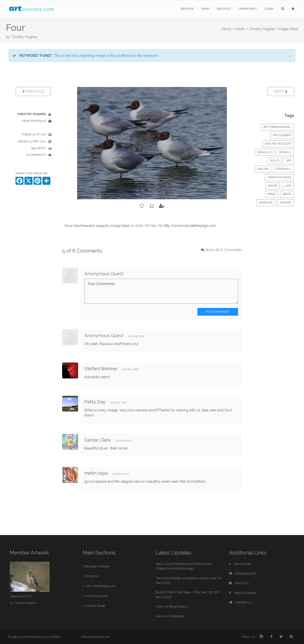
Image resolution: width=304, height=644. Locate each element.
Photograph (282, 135)
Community (248, 9)
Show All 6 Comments (224, 250)
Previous (33, 92)
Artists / (241, 29)
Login (269, 9)
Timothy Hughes (24, 37)
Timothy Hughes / (263, 29)
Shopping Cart (243, 573)
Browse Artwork (97, 566)
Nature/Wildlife (278, 144)
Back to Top (240, 564)
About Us (239, 583)
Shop (205, 9)
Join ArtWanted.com (101, 586)
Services (224, 9)
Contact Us (240, 602)
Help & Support (243, 593)
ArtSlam (55, 637)
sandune (266, 203)
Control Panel (95, 606)
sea (289, 160)
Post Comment (218, 312)
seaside (286, 203)
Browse (187, 9)
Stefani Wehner (101, 369)
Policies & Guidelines (96, 637)
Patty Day (95, 402)
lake (288, 186)
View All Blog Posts (171, 606)
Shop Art (92, 576)
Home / (228, 29)
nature (263, 169)
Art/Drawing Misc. (277, 127)
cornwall (283, 169)
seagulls (264, 152)
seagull (285, 152)
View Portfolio (34, 121)
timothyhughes (279, 177)
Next (281, 92)
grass (287, 194)
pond (272, 194)
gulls (274, 160)
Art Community (97, 596)
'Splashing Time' (21, 596)
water (273, 186)
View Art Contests (170, 616)
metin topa (96, 473)
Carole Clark (97, 440)
